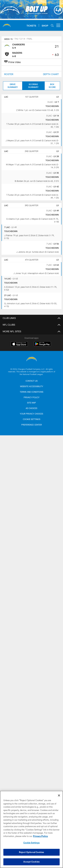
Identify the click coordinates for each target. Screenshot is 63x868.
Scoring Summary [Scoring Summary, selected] (33, 86)
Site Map (32, 403)
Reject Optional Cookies (32, 852)
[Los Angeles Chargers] (32, 359)
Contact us (32, 381)
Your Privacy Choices (32, 414)
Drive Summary (13, 86)
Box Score (52, 86)
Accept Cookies (32, 862)
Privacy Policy (32, 397)
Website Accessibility (32, 386)
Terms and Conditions (32, 392)
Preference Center (32, 425)
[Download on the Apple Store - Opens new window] (19, 344)
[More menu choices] (58, 25)
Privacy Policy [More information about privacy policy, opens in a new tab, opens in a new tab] (40, 836)
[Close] (59, 795)
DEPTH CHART (51, 74)
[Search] (52, 25)
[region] (32, 829)
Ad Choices (32, 408)
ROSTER (9, 74)
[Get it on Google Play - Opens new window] (42, 346)
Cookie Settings (32, 419)
